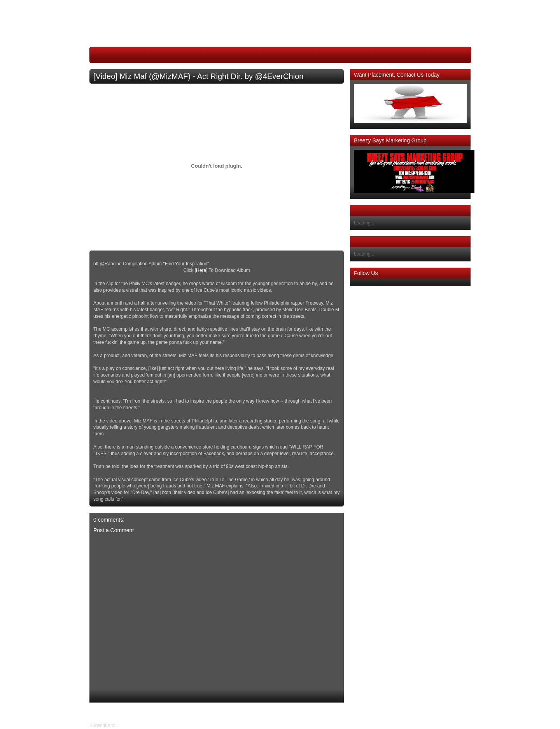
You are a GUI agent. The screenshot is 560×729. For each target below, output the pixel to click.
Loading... (364, 223)
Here (201, 270)
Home (219, 712)
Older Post (101, 712)
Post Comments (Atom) (142, 725)
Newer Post (338, 712)
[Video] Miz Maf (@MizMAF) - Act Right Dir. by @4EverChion (198, 76)
